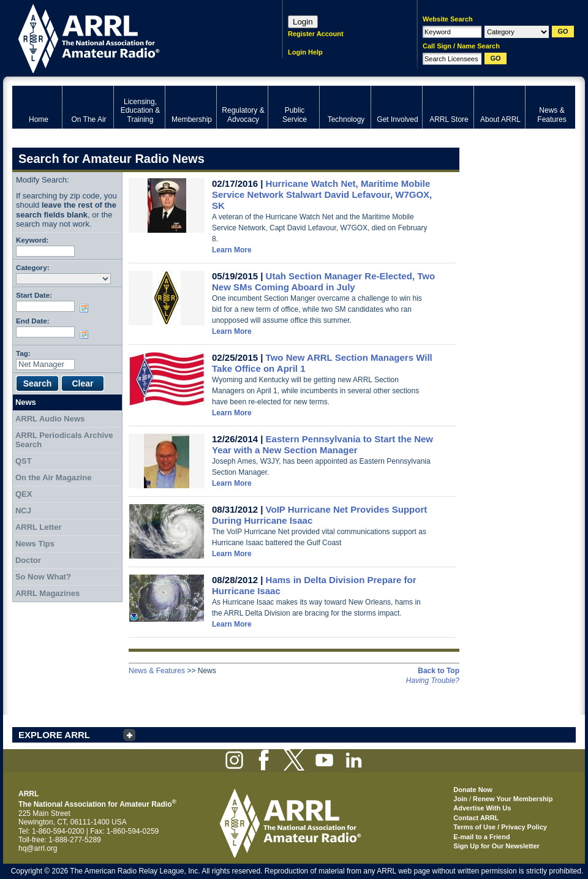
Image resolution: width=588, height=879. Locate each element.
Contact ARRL (476, 818)
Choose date (86, 308)
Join (460, 799)
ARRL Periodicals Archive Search (64, 440)
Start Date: (34, 295)
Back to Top (439, 671)
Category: (33, 267)
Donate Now (473, 790)
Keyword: (32, 240)
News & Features (157, 671)
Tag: (23, 353)
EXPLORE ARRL (54, 735)
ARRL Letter (39, 527)
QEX (24, 494)
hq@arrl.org (38, 848)
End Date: (33, 321)
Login (303, 22)
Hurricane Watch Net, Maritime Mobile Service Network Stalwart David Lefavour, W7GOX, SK (322, 194)
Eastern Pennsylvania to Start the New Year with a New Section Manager (322, 444)
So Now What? (43, 577)
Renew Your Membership (513, 799)
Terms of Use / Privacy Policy (500, 827)
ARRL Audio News (50, 419)
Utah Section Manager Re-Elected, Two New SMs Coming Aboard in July (323, 281)
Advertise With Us (482, 808)
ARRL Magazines (47, 593)
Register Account (316, 34)
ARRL (131, 37)
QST (24, 461)
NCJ (23, 511)
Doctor (28, 560)
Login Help (305, 52)
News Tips (35, 544)
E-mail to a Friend (481, 837)
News (26, 402)
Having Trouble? (433, 681)
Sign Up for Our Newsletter (496, 846)
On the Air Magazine (53, 477)
